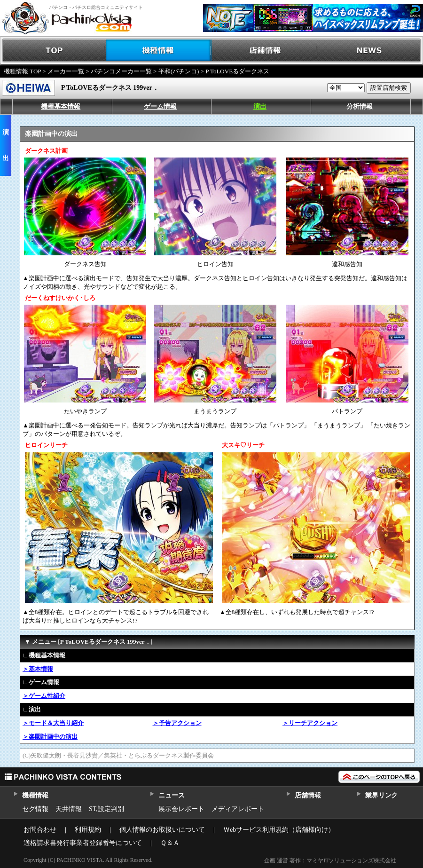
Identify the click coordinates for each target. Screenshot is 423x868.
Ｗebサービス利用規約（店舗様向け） (279, 830)
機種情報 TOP (22, 71)
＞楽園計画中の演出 (50, 737)
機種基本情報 (61, 107)
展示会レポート (181, 809)
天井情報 (69, 809)
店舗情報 (264, 51)
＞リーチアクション (310, 723)
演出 (260, 107)
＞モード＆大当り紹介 (53, 723)
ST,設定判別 (106, 809)
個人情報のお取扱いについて (162, 830)
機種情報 (159, 51)
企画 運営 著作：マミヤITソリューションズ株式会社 (330, 860)
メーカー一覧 (66, 71)
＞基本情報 (38, 669)
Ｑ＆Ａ (170, 843)
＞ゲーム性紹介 (44, 696)
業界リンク (381, 795)
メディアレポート (238, 809)
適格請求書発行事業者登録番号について (83, 843)
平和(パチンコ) (179, 71)
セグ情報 (35, 809)
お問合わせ (40, 830)
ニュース (171, 795)
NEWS (370, 51)
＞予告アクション (177, 723)
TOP (53, 51)
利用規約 (88, 830)
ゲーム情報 (160, 107)
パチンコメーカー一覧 (121, 71)
